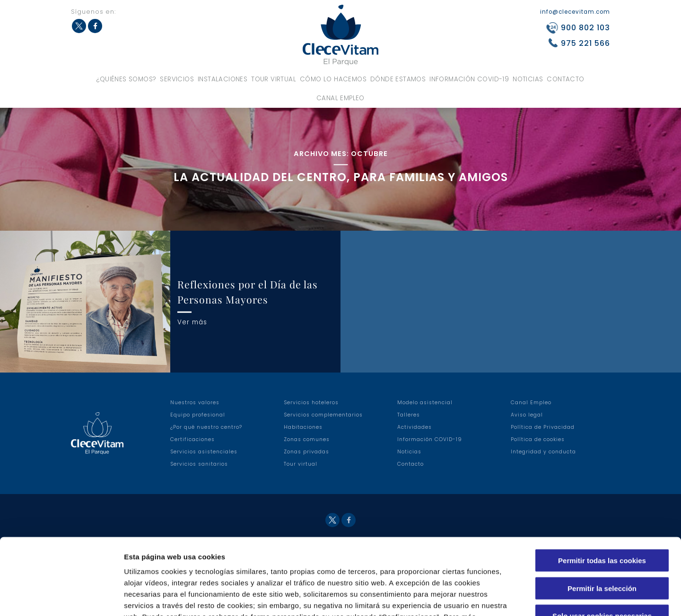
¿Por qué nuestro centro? (206, 427)
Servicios (177, 79)
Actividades (415, 427)
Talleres (409, 415)
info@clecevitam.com (575, 12)
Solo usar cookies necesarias (602, 547)
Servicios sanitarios (199, 464)
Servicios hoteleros (311, 403)
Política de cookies (538, 439)
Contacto (565, 79)
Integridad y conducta (543, 452)
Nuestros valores (195, 403)
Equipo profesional (198, 415)
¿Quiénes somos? (126, 79)
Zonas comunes (307, 439)
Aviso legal (527, 415)
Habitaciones (303, 427)
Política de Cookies (286, 559)
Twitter (79, 26)
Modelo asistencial (425, 403)
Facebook (95, 26)
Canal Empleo (340, 98)
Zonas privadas (306, 452)
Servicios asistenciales (204, 452)
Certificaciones (192, 439)
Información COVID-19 (469, 79)
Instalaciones (223, 79)
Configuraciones (509, 597)
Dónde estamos (398, 79)
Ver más (192, 322)
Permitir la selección (602, 519)
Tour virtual (274, 79)
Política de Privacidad (543, 427)
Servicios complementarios (323, 415)
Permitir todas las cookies (602, 491)
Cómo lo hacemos (333, 79)
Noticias (528, 79)
